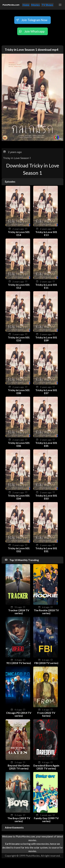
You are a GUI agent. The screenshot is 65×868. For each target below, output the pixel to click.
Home (26, 5)
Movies (35, 5)
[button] (60, 5)
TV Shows (47, 5)
